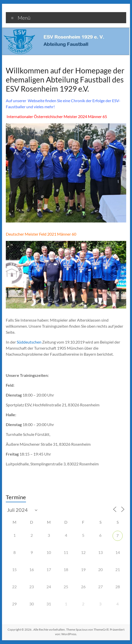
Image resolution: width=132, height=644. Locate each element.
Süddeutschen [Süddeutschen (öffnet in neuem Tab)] (29, 342)
